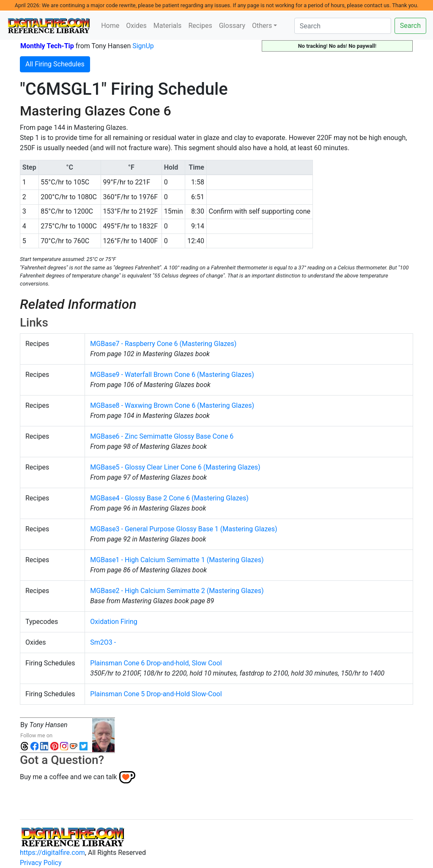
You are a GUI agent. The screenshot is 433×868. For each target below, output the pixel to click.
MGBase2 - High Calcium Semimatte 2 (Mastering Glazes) (177, 591)
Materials (168, 26)
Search (410, 26)
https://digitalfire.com (52, 853)
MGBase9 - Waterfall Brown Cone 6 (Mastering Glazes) (172, 375)
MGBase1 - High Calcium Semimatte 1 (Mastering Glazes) (177, 560)
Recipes (200, 26)
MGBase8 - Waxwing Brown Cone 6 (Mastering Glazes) (172, 405)
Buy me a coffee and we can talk (69, 777)
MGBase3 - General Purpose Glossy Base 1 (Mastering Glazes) (184, 529)
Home (110, 26)
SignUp (143, 46)
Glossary (232, 26)
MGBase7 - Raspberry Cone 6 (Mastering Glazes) (163, 344)
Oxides (136, 26)
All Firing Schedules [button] (55, 64)
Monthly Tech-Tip (47, 46)
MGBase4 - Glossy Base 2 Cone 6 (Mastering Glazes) (169, 498)
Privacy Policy (41, 863)
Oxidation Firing (114, 622)
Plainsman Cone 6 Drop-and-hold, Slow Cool (156, 663)
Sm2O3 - (103, 642)
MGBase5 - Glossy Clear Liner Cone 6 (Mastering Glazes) (175, 467)
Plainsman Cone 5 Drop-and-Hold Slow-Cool (156, 694)
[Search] (343, 26)
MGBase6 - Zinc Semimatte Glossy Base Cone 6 (162, 436)
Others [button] (262, 26)
